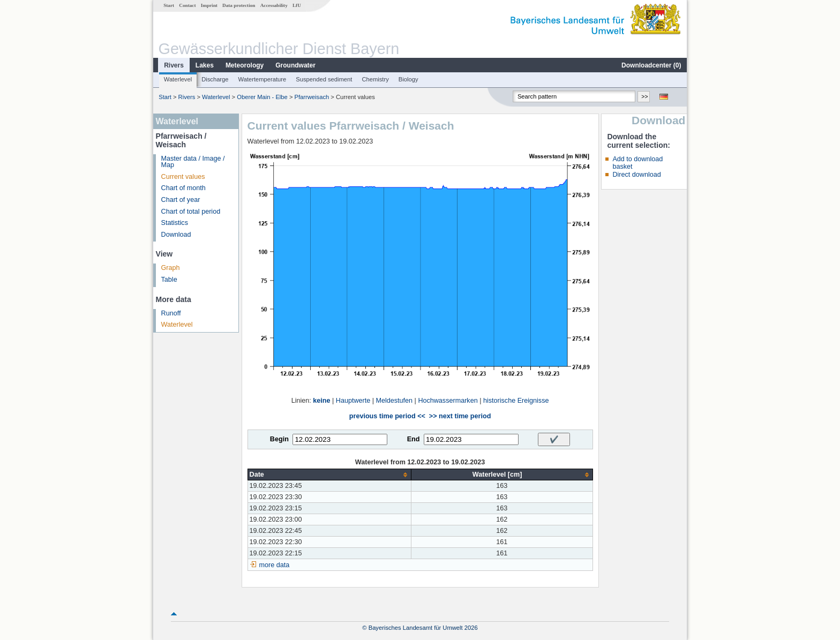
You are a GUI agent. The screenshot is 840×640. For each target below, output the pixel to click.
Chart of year (181, 200)
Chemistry (375, 79)
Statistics (175, 223)
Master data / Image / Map (193, 162)
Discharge (215, 79)
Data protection (239, 5)
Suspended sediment (324, 79)
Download (176, 235)
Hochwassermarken (448, 401)
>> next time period (460, 416)
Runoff (171, 313)
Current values (183, 177)
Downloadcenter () (651, 65)
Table (169, 280)
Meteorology (245, 65)
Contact (187, 5)
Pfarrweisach (312, 97)
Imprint (209, 5)
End (414, 439)
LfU (297, 5)
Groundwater (295, 65)
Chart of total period (191, 212)
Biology (408, 79)
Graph (171, 268)
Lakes (205, 65)
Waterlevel (178, 79)
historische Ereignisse (516, 401)
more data (275, 565)
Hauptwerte (353, 401)
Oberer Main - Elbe (262, 97)
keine (321, 401)
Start (169, 5)
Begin (279, 439)
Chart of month (183, 188)
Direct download (636, 175)
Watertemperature (262, 79)
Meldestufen (394, 401)
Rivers (174, 65)
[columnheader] (329, 475)
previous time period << (387, 416)
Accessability (274, 5)
